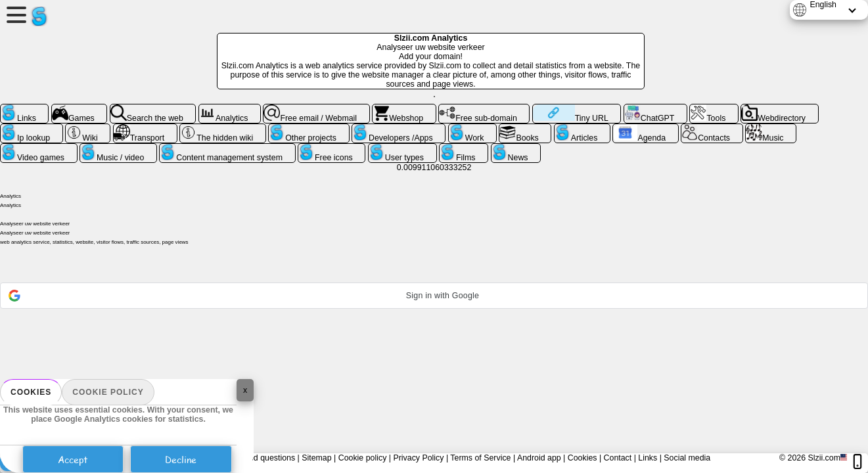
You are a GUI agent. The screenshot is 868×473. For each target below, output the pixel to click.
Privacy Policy (418, 458)
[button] (434, 296)
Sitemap (316, 458)
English (823, 5)
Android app (539, 458)
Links (648, 458)
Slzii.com (824, 458)
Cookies (31, 392)
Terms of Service (480, 458)
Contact (618, 458)
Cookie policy (108, 392)
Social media (687, 458)
